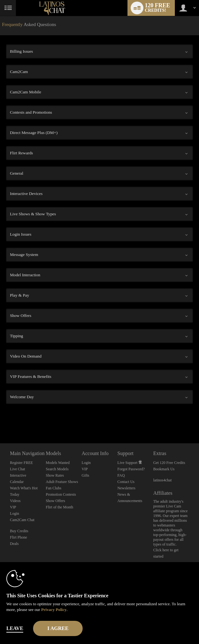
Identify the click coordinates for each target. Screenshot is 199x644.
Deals (14, 544)
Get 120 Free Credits (169, 463)
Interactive (18, 475)
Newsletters (126, 488)
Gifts (86, 475)
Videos (15, 501)
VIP (13, 507)
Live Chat (17, 469)
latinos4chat (162, 480)
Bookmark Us (164, 469)
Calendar (17, 482)
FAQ (121, 475)
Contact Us (126, 482)
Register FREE (21, 463)
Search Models (57, 469)
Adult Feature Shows (62, 482)
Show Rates (55, 475)
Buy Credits (19, 531)
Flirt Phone (18, 537)
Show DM (0, 420)
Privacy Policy (54, 610)
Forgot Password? (131, 469)
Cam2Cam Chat (22, 520)
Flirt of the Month (59, 507)
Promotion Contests (61, 494)
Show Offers (55, 501)
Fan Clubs (54, 488)
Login (14, 513)
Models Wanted (58, 463)
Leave (15, 628)
